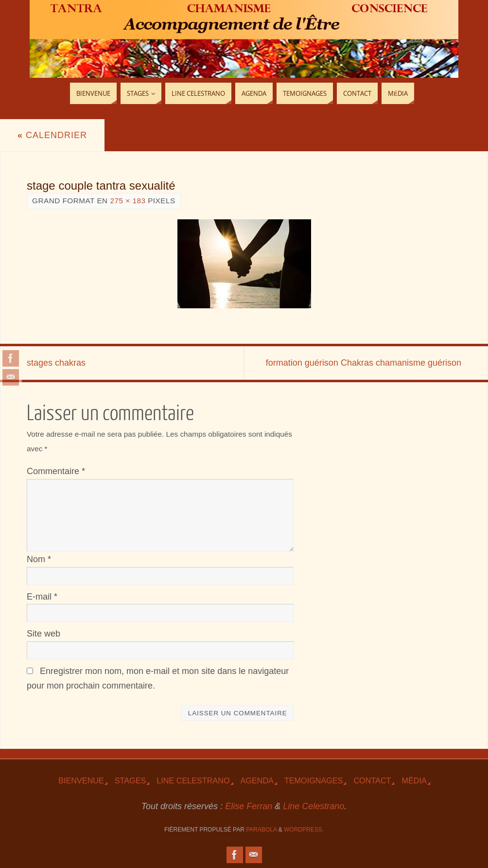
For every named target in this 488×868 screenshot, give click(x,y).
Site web (44, 634)
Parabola (261, 830)
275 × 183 (128, 201)
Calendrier (52, 135)
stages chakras (56, 363)
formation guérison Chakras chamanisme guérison (364, 363)
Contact (372, 780)
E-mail (42, 597)
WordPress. (304, 830)
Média (414, 780)
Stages (130, 780)
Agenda (257, 780)
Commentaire (56, 471)
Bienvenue (81, 780)
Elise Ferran (249, 806)
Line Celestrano (193, 780)
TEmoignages (314, 780)
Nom (39, 559)
